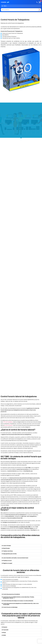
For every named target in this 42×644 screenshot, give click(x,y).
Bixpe (4, 633)
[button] (21, 546)
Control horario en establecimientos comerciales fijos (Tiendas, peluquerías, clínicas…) (19, 597)
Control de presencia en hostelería (11, 594)
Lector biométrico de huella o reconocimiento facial (16, 558)
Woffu (4, 635)
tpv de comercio (8, 425)
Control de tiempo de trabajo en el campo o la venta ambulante (18, 601)
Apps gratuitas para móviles (10, 554)
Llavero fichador (7, 546)
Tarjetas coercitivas (8, 551)
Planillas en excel (7, 561)
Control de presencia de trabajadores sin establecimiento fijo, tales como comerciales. (21, 604)
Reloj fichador (6, 548)
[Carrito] (40, 2)
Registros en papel (8, 563)
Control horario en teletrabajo (10, 607)
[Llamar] (37, 2)
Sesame (5, 627)
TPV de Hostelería (8, 422)
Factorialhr (6, 630)
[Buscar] (40, 10)
